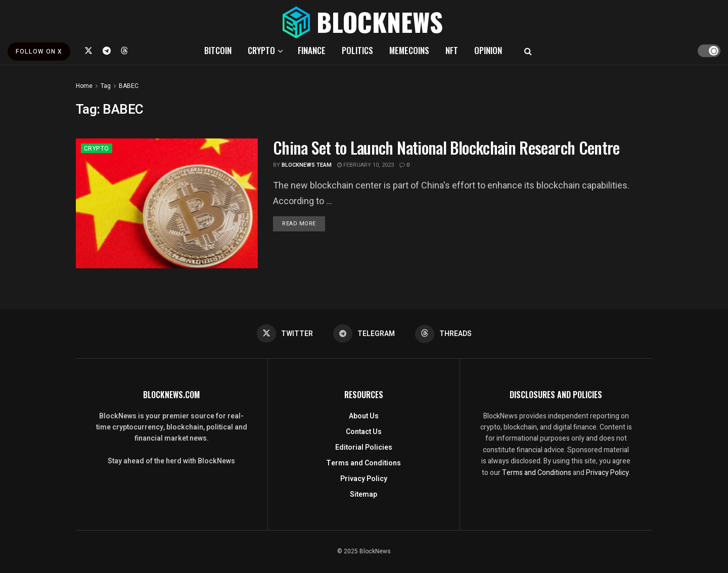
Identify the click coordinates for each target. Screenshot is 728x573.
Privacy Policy (364, 479)
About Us (364, 416)
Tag (106, 86)
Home (84, 86)
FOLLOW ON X (39, 52)
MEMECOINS (409, 50)
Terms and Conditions (363, 463)
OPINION (488, 50)
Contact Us (364, 432)
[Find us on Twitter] (88, 51)
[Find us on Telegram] (107, 51)
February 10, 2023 (366, 165)
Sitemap (363, 494)
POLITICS (357, 50)
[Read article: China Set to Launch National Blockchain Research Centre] (167, 203)
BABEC (129, 86)
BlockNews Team (307, 165)
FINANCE (312, 50)
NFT (452, 50)
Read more (304, 223)
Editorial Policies (364, 447)
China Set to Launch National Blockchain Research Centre (446, 147)
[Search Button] (528, 51)
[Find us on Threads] (124, 51)
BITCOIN (218, 50)
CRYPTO (261, 50)
